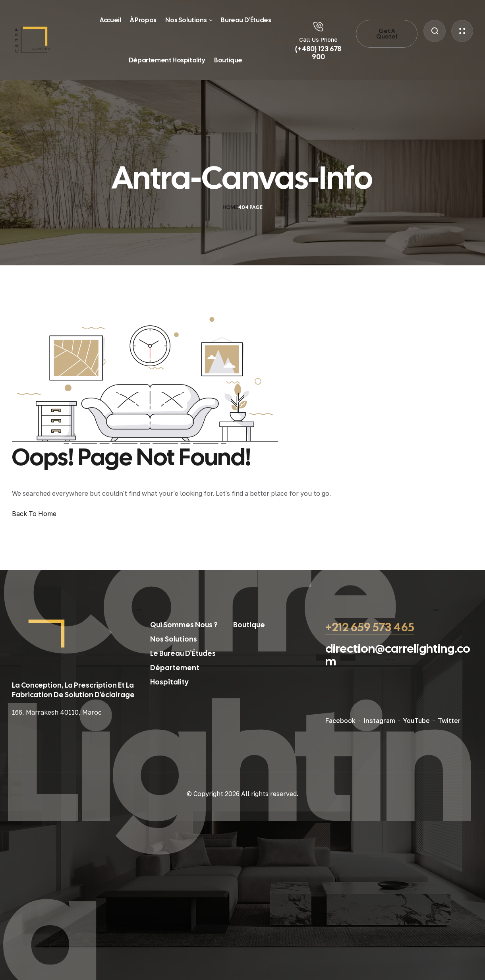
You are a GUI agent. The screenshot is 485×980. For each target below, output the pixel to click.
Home (230, 207)
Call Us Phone (318, 40)
